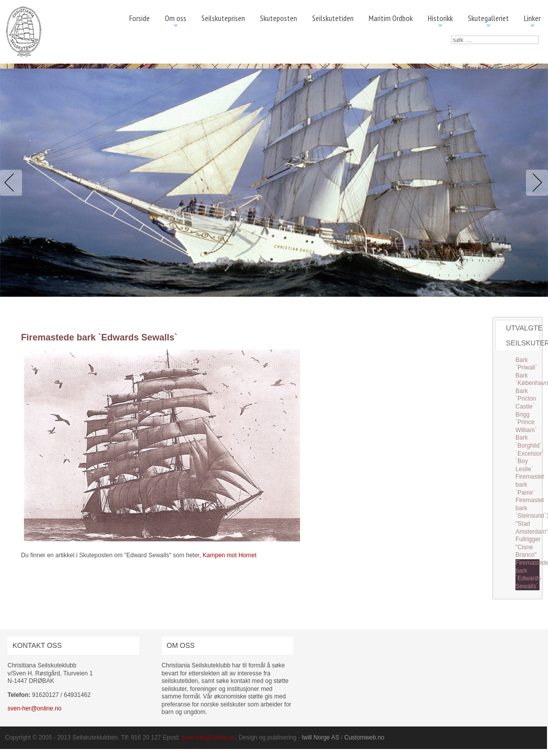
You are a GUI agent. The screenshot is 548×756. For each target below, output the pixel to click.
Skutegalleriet (488, 22)
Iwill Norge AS (321, 737)
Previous (13, 183)
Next (535, 183)
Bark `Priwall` (526, 364)
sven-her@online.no (35, 708)
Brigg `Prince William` (526, 422)
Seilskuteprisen (223, 18)
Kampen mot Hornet (230, 555)
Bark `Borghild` (528, 442)
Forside (140, 18)
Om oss (176, 22)
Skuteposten (279, 18)
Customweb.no (364, 737)
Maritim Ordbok (391, 18)
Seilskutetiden (333, 18)
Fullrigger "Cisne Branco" (528, 547)
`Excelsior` (530, 454)
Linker (532, 22)
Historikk (440, 22)
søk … (452, 36)
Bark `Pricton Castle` (526, 399)
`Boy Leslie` (524, 465)
